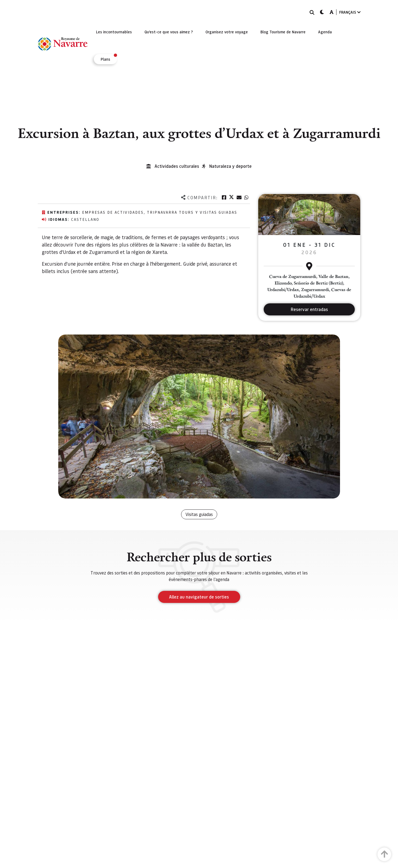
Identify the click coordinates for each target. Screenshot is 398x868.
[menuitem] (114, 32)
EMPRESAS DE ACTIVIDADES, (114, 212)
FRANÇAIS (350, 12)
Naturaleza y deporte (230, 166)
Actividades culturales (177, 166)
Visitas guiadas (199, 514)
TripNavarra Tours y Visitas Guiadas (192, 212)
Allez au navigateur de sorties (199, 597)
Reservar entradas (309, 309)
